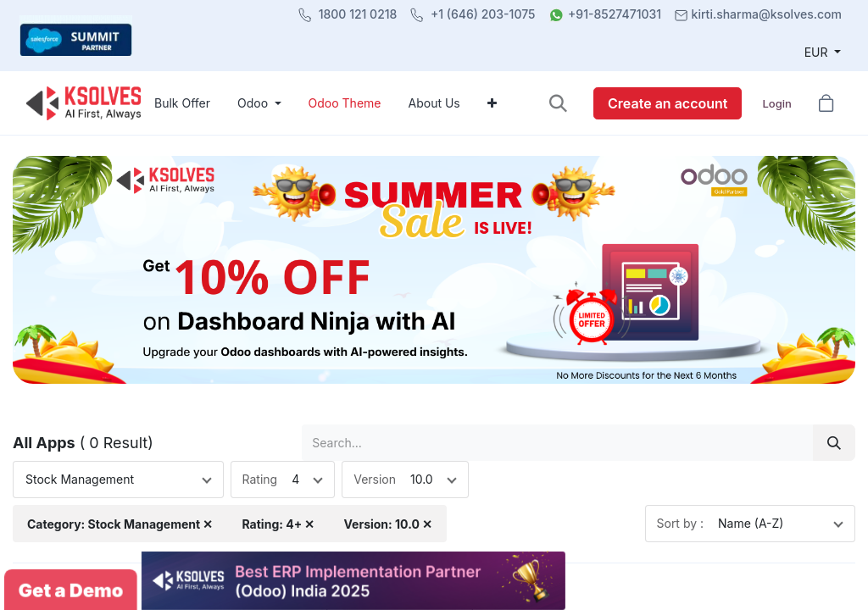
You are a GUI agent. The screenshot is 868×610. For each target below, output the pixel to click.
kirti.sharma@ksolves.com (767, 14)
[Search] (834, 443)
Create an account (668, 103)
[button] (558, 103)
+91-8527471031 (615, 14)
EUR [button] (818, 52)
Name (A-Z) (751, 523)
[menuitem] (182, 103)
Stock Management (80, 479)
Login (776, 103)
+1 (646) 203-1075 (483, 14)
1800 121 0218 (358, 14)
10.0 (422, 479)
